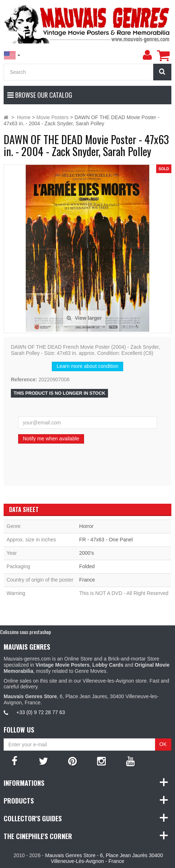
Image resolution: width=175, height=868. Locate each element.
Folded (87, 566)
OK (163, 744)
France (87, 580)
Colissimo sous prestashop (26, 632)
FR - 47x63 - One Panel (106, 540)
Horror (87, 526)
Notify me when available (51, 439)
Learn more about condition (87, 366)
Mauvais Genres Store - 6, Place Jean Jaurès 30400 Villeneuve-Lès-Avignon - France (104, 858)
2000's (87, 553)
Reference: (24, 380)
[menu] (147, 55)
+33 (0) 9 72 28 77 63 (41, 712)
